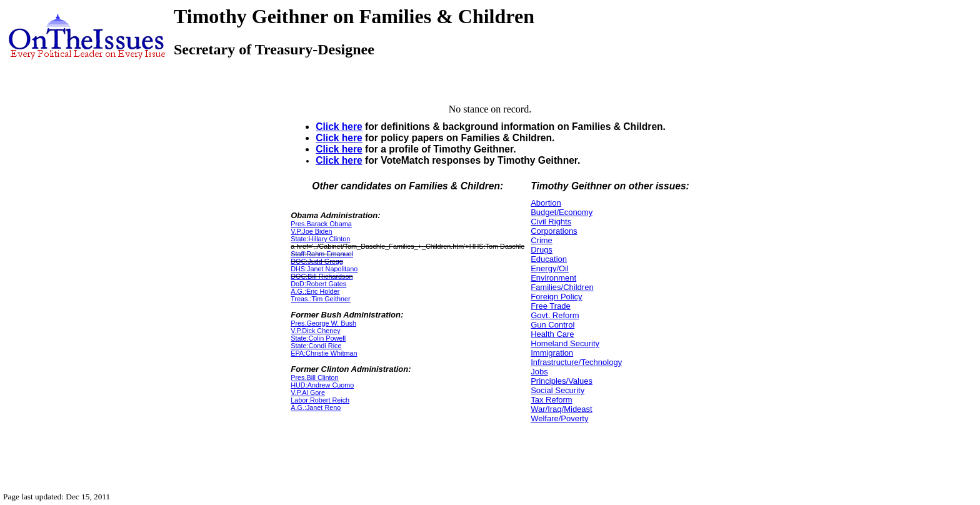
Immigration (552, 353)
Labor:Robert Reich (320, 400)
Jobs (539, 372)
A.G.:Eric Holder (315, 291)
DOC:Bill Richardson (322, 276)
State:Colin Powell (318, 338)
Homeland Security (565, 343)
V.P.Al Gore (308, 392)
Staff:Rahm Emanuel (322, 254)
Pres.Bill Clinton (314, 377)
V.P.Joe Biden (311, 231)
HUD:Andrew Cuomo (322, 385)
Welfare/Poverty (559, 418)
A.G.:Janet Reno (316, 407)
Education (549, 259)
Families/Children (562, 287)
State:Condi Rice (316, 346)
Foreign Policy (556, 297)
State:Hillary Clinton (320, 239)
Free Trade (551, 306)
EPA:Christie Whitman (324, 353)
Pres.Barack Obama (321, 224)
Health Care (552, 334)
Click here (339, 127)
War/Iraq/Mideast (562, 409)
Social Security (557, 390)
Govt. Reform (555, 315)
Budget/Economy (562, 212)
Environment (553, 278)
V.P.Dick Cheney (315, 331)
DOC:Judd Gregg (317, 261)
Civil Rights (551, 222)
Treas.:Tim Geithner (320, 299)
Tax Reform (551, 400)
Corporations (554, 231)
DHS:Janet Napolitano (324, 269)
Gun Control (552, 325)
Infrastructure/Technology (576, 362)
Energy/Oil (550, 268)
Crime (542, 240)
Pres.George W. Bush (323, 323)
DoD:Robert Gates (318, 284)
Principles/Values (562, 381)
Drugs (542, 250)
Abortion (546, 203)
